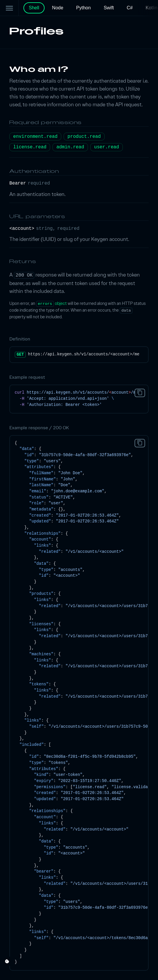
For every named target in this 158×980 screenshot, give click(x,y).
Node (58, 8)
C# (130, 8)
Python (84, 8)
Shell (34, 8)
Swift (109, 8)
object (51, 303)
